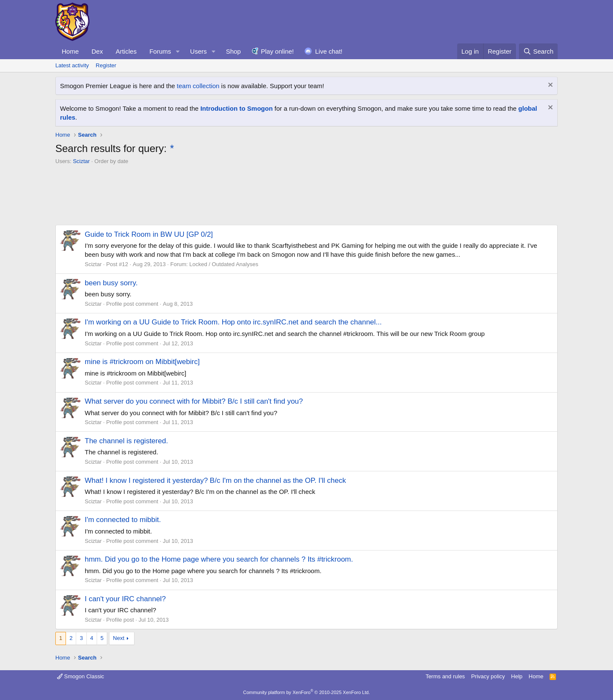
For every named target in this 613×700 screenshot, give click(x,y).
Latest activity (72, 65)
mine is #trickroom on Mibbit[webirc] (142, 362)
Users (199, 51)
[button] (178, 51)
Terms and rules (445, 676)
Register (106, 65)
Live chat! (329, 51)
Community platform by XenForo (306, 692)
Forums (160, 51)
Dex (97, 51)
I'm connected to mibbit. (123, 520)
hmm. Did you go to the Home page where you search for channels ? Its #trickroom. (219, 559)
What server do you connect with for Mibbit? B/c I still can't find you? (194, 401)
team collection (198, 86)
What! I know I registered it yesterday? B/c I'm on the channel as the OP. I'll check (215, 481)
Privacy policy (488, 676)
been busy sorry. (111, 283)
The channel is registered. (126, 441)
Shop (233, 51)
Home (70, 51)
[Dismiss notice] (549, 86)
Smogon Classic (81, 676)
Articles (126, 51)
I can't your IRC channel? (125, 599)
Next (119, 638)
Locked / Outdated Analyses (224, 264)
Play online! (278, 51)
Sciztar (81, 161)
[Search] (538, 51)
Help (517, 676)
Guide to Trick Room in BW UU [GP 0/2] (149, 234)
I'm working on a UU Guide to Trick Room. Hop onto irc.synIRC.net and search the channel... (233, 322)
